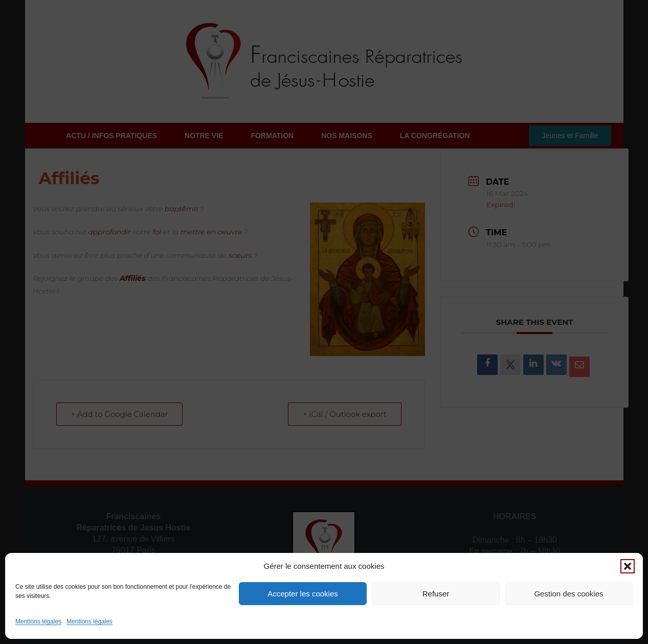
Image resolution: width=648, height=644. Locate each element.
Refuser (436, 594)
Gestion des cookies (568, 594)
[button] (628, 566)
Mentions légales (38, 621)
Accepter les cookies (303, 594)
